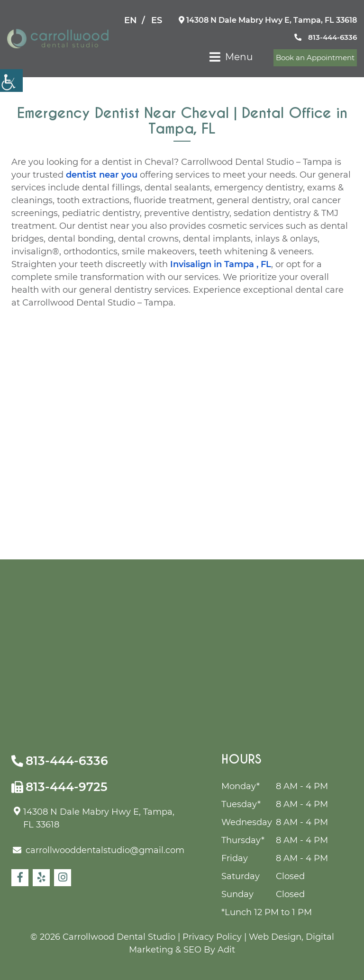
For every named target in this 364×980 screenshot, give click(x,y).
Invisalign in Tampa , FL (221, 264)
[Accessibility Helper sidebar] (11, 81)
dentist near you (102, 175)
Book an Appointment (315, 58)
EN (131, 20)
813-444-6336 (326, 37)
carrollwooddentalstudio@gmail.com (99, 850)
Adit (226, 950)
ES (157, 20)
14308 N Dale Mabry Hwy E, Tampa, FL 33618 (268, 20)
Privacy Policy (212, 937)
